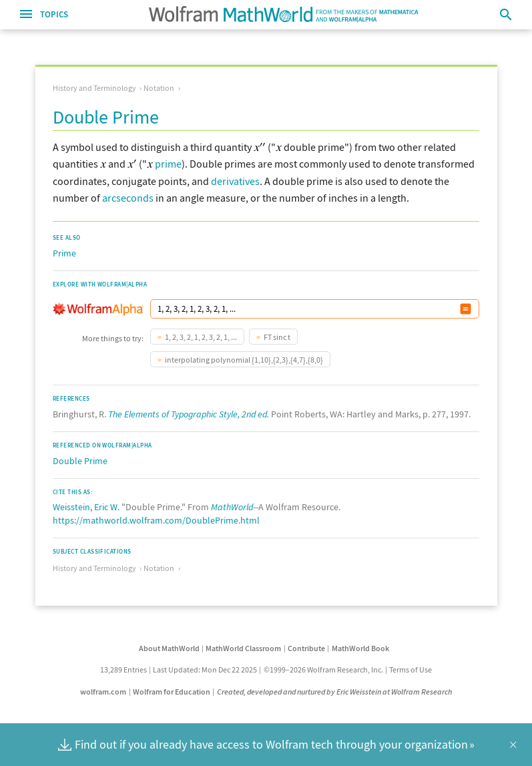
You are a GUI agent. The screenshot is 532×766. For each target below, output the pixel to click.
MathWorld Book (360, 648)
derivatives (235, 181)
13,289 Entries (123, 669)
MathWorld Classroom (243, 648)
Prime (64, 253)
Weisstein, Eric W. (86, 507)
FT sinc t (277, 337)
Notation (159, 88)
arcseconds (128, 198)
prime (168, 164)
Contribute (306, 648)
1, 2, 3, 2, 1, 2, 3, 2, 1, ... (201, 337)
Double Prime (80, 461)
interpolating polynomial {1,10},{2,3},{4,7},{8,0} (244, 360)
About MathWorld (169, 648)
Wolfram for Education (172, 692)
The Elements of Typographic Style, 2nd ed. (189, 414)
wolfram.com (103, 692)
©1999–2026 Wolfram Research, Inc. (323, 669)
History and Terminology (94, 88)
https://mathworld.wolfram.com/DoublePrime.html (156, 520)
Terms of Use (411, 669)
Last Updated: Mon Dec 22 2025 (205, 669)
